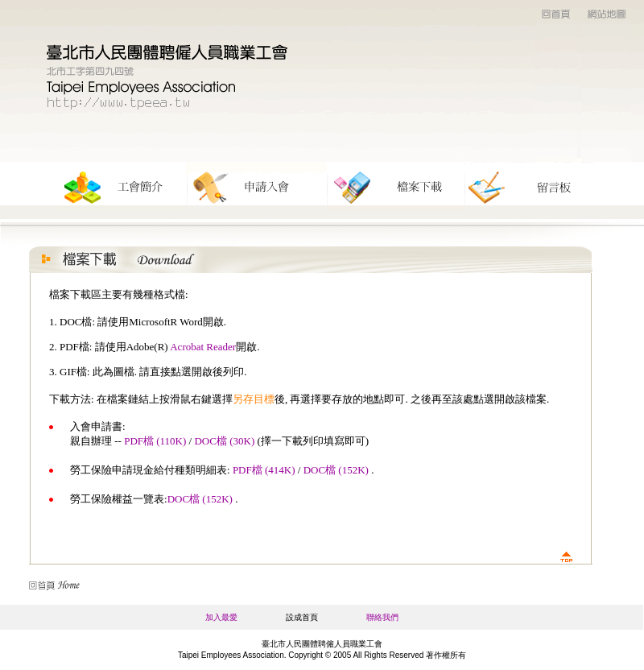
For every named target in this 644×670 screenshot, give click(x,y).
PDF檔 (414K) (264, 470)
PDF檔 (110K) (155, 441)
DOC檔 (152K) (336, 470)
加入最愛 (221, 617)
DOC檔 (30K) (224, 441)
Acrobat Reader (203, 347)
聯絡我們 (382, 617)
